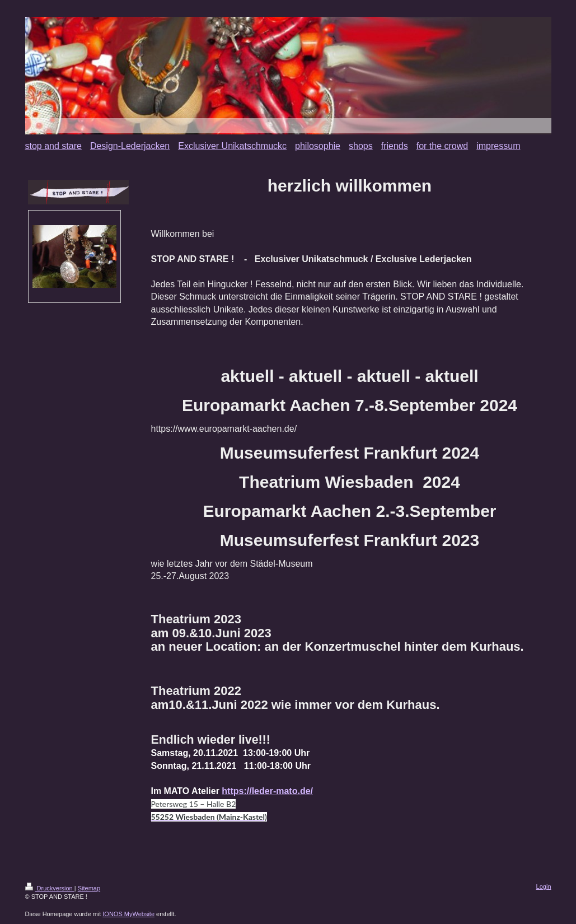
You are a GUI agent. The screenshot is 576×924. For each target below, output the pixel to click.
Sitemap (89, 888)
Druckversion (50, 888)
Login (544, 886)
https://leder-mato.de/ (267, 791)
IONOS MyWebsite (128, 914)
